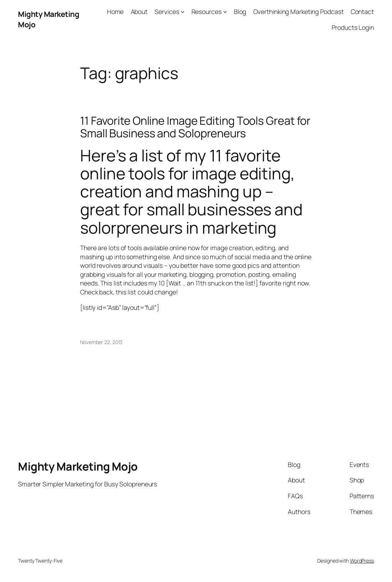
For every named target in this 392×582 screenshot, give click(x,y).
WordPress (362, 561)
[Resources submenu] (225, 12)
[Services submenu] (183, 12)
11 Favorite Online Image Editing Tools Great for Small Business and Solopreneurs (195, 127)
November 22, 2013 (101, 342)
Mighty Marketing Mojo (78, 466)
